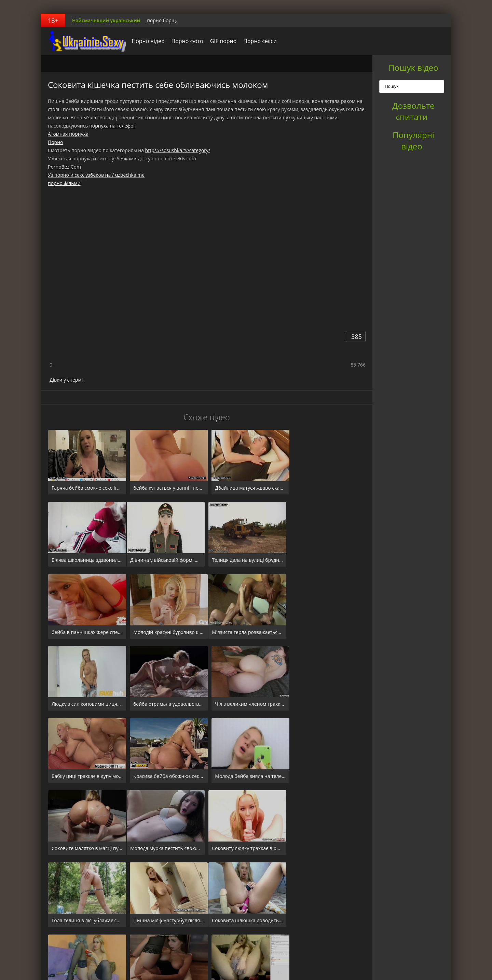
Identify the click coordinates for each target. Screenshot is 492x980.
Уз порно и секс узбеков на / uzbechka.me (96, 175)
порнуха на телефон (113, 126)
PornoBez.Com (64, 167)
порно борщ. (162, 20)
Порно (55, 142)
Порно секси (258, 41)
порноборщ (84, 41)
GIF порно (221, 41)
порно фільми (64, 183)
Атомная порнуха (68, 134)
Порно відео (146, 41)
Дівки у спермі (66, 380)
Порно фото (185, 41)
